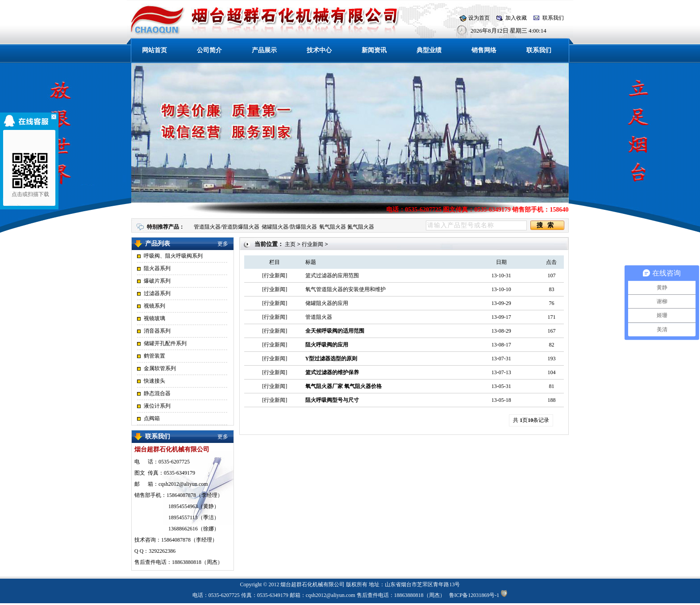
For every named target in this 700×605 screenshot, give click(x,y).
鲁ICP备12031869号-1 (474, 595)
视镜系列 (154, 306)
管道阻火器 (319, 317)
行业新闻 (312, 244)
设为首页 (479, 18)
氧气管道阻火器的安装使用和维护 (346, 289)
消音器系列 (157, 331)
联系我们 (553, 18)
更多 (223, 244)
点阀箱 (152, 418)
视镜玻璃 (154, 318)
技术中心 (319, 50)
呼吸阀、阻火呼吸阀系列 (173, 256)
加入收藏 (516, 18)
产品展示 (264, 50)
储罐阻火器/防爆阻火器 (289, 227)
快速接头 (154, 381)
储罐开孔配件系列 (165, 343)
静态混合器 (157, 393)
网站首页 (154, 50)
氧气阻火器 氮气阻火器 (347, 227)
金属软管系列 (160, 368)
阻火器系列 (157, 268)
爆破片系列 (157, 281)
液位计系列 (157, 406)
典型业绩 (429, 50)
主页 (290, 244)
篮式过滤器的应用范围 (332, 275)
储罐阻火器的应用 (327, 303)
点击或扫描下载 (28, 174)
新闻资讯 (374, 50)
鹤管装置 (154, 356)
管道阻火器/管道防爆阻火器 (227, 227)
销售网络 (484, 50)
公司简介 (209, 50)
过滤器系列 (157, 293)
